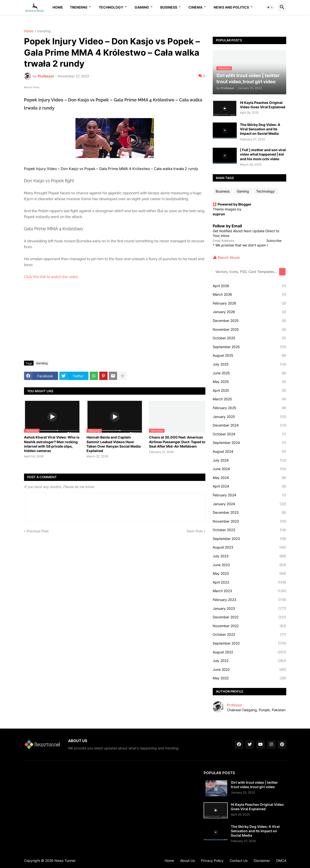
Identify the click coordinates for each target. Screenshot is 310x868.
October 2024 (249, 434)
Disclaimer (262, 861)
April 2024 (249, 486)
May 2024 (249, 478)
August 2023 (249, 547)
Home (58, 7)
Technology (111, 7)
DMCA (281, 861)
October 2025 (249, 338)
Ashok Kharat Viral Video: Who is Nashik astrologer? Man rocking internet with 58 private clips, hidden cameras (52, 444)
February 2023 (249, 600)
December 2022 (249, 617)
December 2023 (249, 513)
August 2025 (249, 355)
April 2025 (249, 391)
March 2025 (249, 399)
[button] (270, 7)
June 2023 (249, 565)
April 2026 (249, 286)
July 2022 (249, 661)
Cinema (195, 7)
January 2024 (249, 504)
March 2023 (249, 591)
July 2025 (249, 364)
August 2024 (249, 452)
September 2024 (249, 443)
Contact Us (239, 861)
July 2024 (249, 460)
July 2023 (249, 556)
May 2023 (249, 574)
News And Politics (231, 7)
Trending (79, 7)
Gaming (142, 7)
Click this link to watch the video (51, 277)
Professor (235, 705)
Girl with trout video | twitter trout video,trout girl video (254, 785)
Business (169, 7)
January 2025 (249, 417)
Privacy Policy (212, 861)
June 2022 (249, 670)
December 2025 (249, 321)
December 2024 (249, 425)
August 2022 (249, 652)
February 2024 (249, 495)
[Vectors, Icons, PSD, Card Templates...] (246, 272)
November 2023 (249, 521)
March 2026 (249, 294)
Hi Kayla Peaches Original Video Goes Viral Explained (263, 105)
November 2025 (249, 330)
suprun (219, 214)
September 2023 (249, 539)
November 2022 (249, 626)
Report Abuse (229, 257)
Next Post (195, 531)
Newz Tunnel (65, 861)
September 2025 (249, 347)
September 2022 (249, 643)
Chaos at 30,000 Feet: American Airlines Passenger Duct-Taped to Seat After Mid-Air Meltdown (177, 442)
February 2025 (249, 408)
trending (44, 31)
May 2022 (249, 678)
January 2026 (249, 312)
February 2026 (249, 303)
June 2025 (249, 373)
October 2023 (249, 530)
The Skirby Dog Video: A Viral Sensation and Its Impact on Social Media (260, 129)
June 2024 (249, 469)
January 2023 (249, 609)
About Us (187, 861)
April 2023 (249, 582)
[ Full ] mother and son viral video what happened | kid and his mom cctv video (263, 154)
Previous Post (38, 531)
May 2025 (249, 382)
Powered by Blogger (232, 204)
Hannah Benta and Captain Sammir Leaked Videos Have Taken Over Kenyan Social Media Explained (114, 444)
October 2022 (249, 635)
